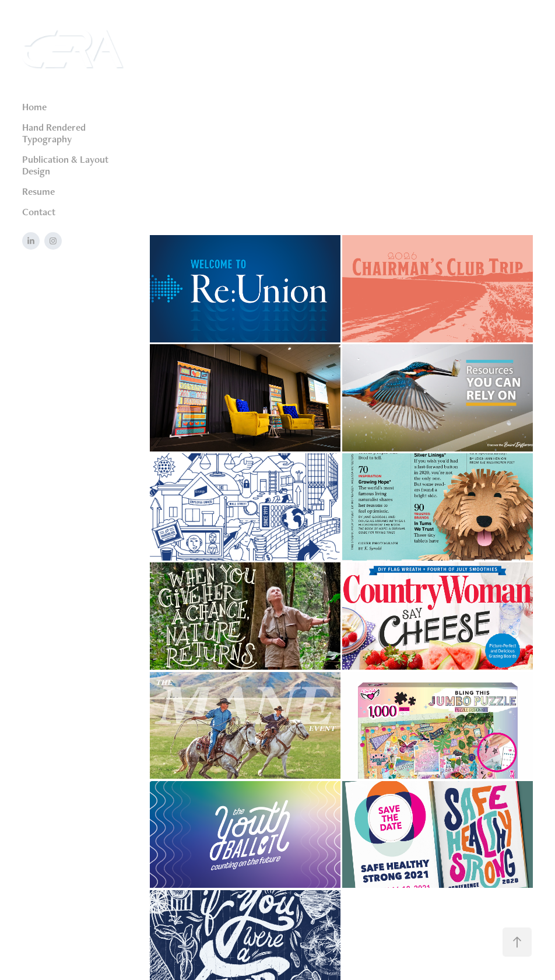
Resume (38, 191)
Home (34, 107)
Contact (39, 212)
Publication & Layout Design (65, 165)
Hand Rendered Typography (54, 133)
